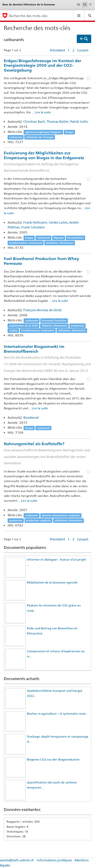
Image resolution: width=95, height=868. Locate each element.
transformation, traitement (26, 243)
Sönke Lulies (58, 222)
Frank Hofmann (35, 222)
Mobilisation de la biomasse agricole (52, 582)
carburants (16, 137)
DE (79, 5)
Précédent (58, 50)
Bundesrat (31, 417)
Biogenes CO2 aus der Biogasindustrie (53, 759)
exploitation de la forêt (23, 326)
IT (90, 5)
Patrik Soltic (79, 121)
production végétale (39, 520)
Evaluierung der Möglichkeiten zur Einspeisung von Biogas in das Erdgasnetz (48, 162)
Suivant (83, 50)
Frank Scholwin (33, 227)
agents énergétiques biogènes (43, 132)
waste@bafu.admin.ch (17, 860)
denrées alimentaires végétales (61, 515)
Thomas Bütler (58, 121)
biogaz (69, 132)
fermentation (75, 238)
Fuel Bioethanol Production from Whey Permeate (41, 261)
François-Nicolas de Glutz (43, 310)
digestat (59, 238)
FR (85, 4)
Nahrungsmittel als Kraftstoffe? (48, 454)
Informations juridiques (54, 860)
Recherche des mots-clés (28, 16)
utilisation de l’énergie (40, 137)
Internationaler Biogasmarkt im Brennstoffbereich (48, 359)
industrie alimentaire (54, 326)
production (78, 326)
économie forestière (54, 321)
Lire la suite (43, 112)
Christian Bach (34, 121)
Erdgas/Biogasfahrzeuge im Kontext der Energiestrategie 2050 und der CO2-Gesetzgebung (42, 65)
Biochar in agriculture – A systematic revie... (57, 714)
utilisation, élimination (60, 243)
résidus (13, 330)
